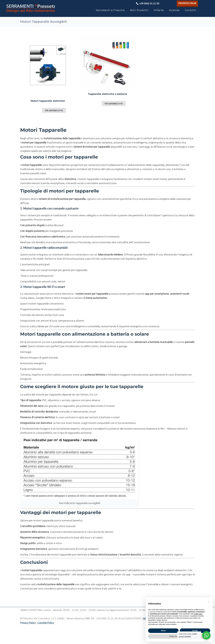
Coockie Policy (46, 622)
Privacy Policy (28, 622)
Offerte (159, 10)
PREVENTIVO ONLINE (185, 3)
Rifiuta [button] (163, 631)
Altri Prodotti (139, 10)
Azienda (174, 10)
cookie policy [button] (198, 614)
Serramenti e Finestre (110, 10)
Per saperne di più (54, 110)
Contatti (191, 10)
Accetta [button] (195, 631)
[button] (209, 602)
